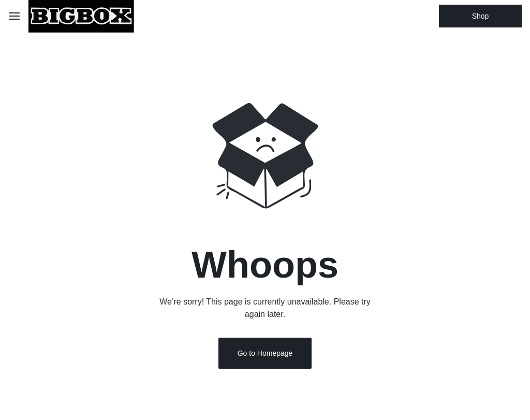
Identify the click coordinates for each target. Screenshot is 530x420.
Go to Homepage (265, 358)
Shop (481, 16)
